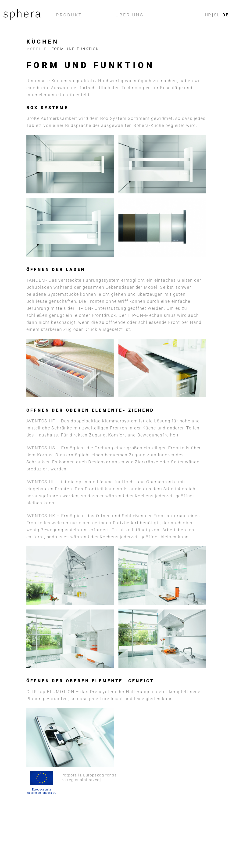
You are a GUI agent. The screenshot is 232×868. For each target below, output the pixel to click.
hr (208, 15)
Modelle (37, 49)
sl (217, 15)
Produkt (69, 15)
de (225, 15)
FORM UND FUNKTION (77, 49)
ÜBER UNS (130, 15)
